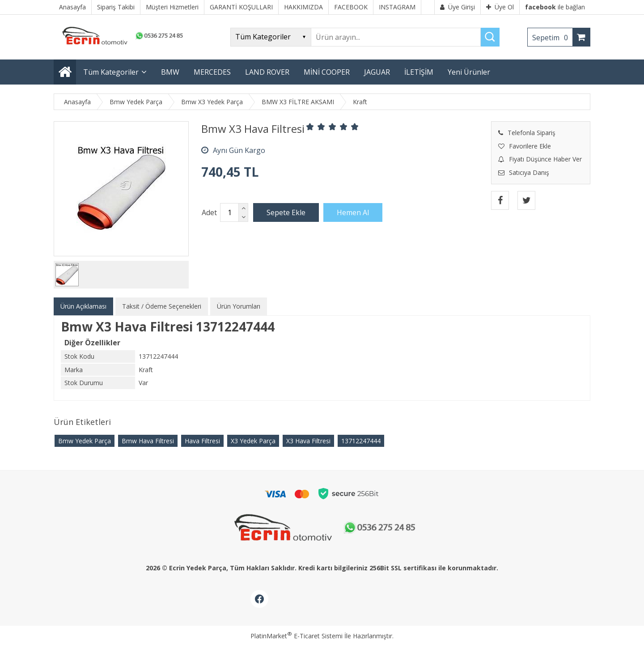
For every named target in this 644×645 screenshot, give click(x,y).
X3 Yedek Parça (253, 441)
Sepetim (552, 38)
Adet (209, 212)
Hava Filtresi (202, 441)
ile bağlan (555, 7)
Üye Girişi (458, 7)
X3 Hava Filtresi (308, 441)
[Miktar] (229, 212)
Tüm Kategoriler (111, 72)
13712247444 (361, 441)
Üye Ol (500, 7)
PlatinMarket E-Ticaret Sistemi (297, 636)
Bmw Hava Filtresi (148, 441)
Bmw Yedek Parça (85, 441)
